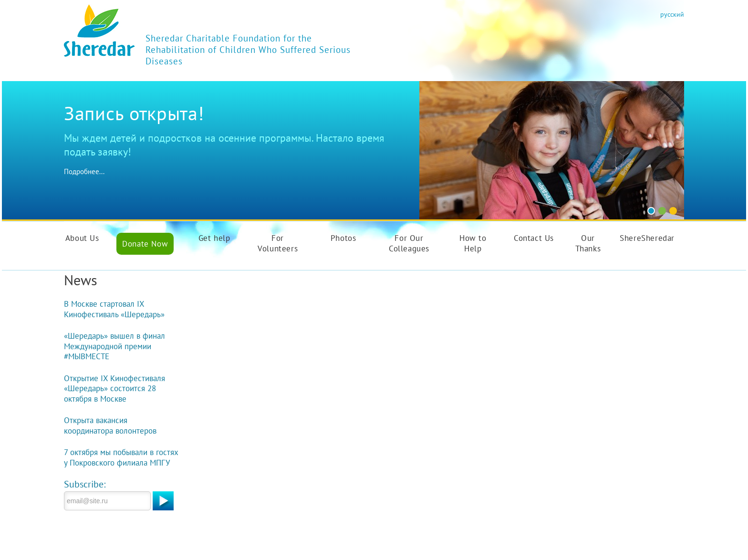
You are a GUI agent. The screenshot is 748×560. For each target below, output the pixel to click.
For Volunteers (278, 243)
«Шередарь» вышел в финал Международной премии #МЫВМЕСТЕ (114, 346)
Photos (343, 238)
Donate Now (145, 244)
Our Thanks (588, 243)
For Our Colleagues (409, 243)
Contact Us (534, 238)
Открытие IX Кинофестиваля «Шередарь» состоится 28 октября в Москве (114, 389)
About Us (82, 238)
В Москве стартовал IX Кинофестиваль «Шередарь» (114, 309)
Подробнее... (84, 171)
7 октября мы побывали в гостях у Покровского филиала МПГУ (121, 457)
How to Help (473, 243)
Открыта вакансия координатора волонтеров (110, 425)
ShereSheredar (647, 238)
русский (672, 14)
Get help (214, 238)
